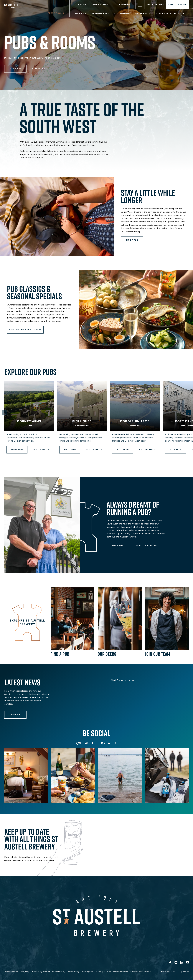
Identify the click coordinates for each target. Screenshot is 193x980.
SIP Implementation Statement (140, 972)
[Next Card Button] (189, 413)
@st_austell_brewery (96, 743)
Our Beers (81, 5)
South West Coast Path (170, 13)
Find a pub (81, 13)
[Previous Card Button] (4, 413)
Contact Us (123, 964)
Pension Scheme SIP (120, 972)
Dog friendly (142, 13)
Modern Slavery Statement (41, 972)
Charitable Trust (100, 964)
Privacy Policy (25, 972)
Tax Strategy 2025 (87, 972)
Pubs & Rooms (100, 5)
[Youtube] (187, 962)
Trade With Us (122, 5)
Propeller (186, 972)
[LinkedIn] (181, 962)
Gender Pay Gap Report (103, 972)
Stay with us (122, 13)
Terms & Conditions (11, 972)
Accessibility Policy (58, 972)
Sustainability (75, 964)
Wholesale (11, 964)
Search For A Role (33, 964)
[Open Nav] (140, 5)
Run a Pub (55, 964)
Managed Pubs (100, 13)
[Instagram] (176, 962)
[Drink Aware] (164, 972)
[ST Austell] (12, 5)
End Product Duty (73, 972)
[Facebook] (170, 962)
